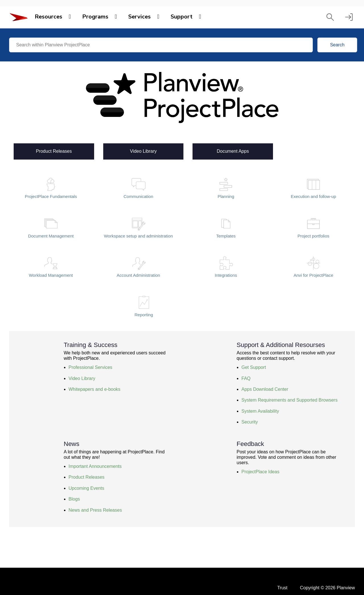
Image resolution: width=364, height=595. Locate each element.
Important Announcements (95, 466)
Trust (282, 588)
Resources (48, 17)
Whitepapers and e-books (94, 389)
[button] (330, 17)
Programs (95, 17)
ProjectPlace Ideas (260, 472)
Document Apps (233, 151)
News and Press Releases (95, 510)
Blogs (74, 499)
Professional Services (90, 367)
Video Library (143, 151)
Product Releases (54, 151)
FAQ (246, 378)
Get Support (254, 367)
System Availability (260, 411)
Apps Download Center (265, 389)
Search (337, 45)
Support (182, 17)
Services (139, 17)
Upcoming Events (86, 488)
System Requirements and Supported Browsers (289, 400)
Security (250, 422)
